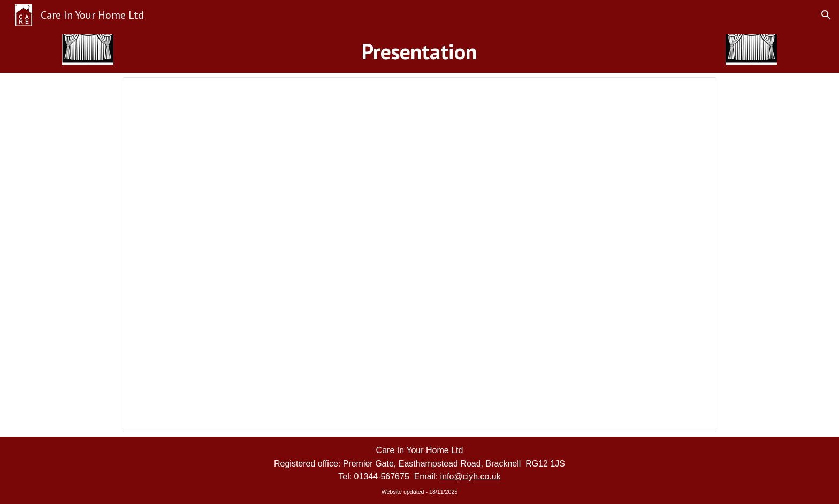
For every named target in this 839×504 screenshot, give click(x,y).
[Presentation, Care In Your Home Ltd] (419, 255)
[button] (826, 15)
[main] (419, 51)
